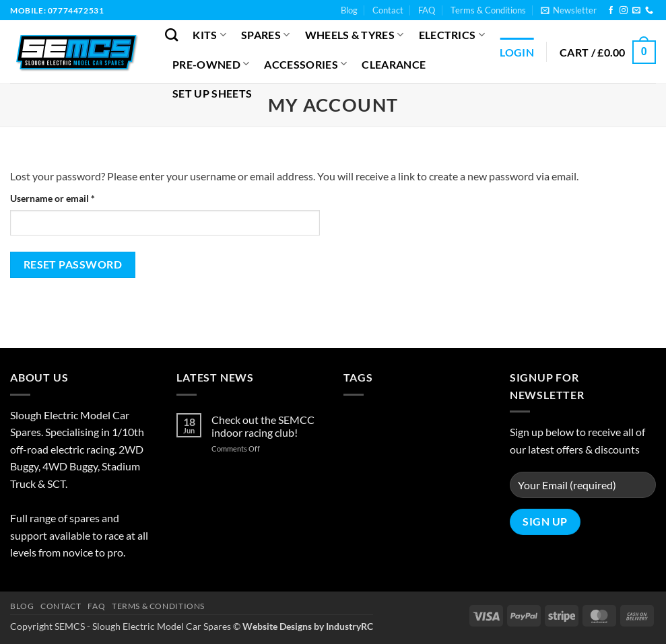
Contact (388, 10)
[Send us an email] (636, 11)
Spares (265, 35)
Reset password (73, 264)
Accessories (305, 64)
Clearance (394, 64)
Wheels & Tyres (355, 35)
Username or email (71, 197)
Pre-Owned (211, 64)
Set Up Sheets (212, 93)
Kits (209, 35)
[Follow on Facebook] (611, 11)
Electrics (452, 35)
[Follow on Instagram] (624, 11)
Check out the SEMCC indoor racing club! (263, 426)
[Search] (171, 35)
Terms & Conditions (488, 10)
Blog (349, 10)
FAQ (427, 10)
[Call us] (649, 11)
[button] (569, 10)
